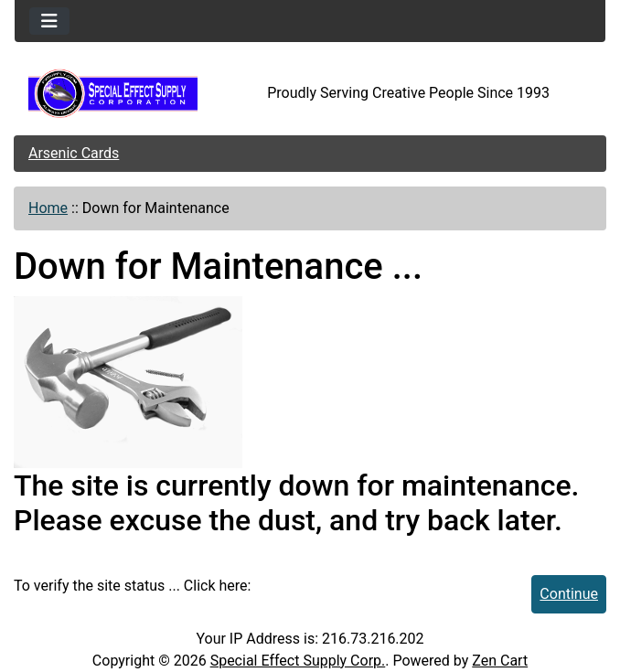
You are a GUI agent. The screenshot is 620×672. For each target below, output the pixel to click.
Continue (569, 594)
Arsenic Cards (74, 153)
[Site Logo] (113, 93)
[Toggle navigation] (49, 21)
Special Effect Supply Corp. (298, 661)
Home (48, 208)
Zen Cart (500, 661)
